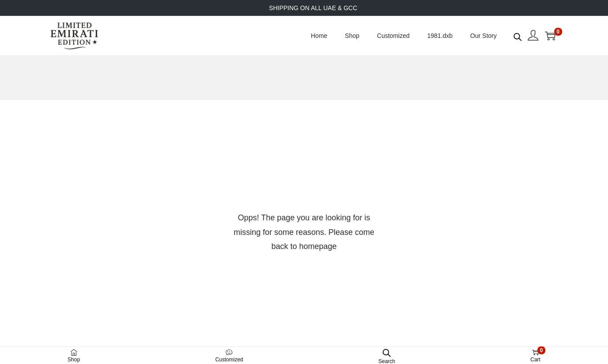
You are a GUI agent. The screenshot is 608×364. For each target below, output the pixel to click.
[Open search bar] (518, 35)
